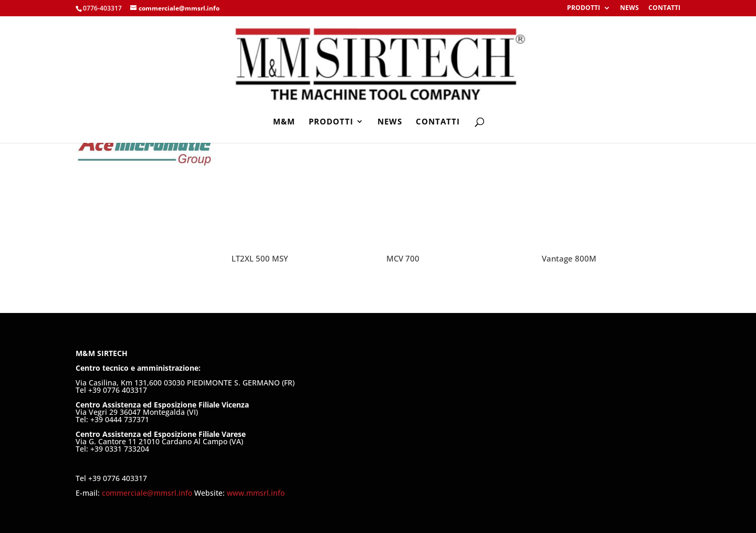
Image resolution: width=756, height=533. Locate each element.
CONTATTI (664, 8)
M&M (284, 122)
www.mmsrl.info (256, 493)
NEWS (629, 8)
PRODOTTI (584, 8)
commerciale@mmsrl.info (148, 493)
